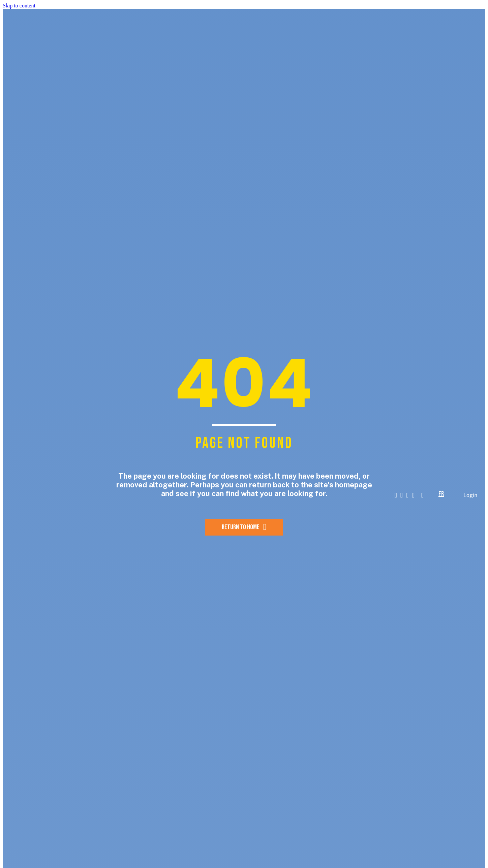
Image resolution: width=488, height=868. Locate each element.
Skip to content (19, 6)
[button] (432, 495)
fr (441, 494)
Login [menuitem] (470, 495)
